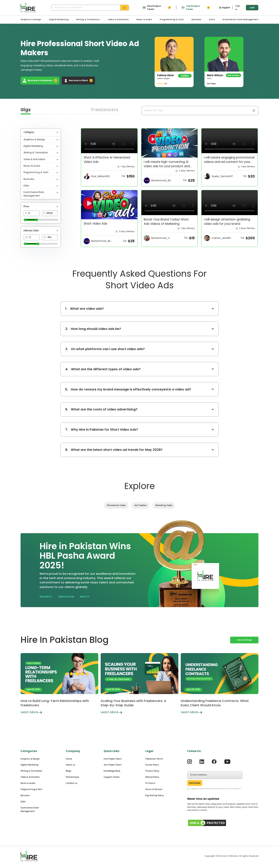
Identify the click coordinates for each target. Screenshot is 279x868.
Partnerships (72, 777)
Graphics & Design (31, 19)
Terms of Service (154, 789)
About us (70, 765)
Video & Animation (118, 19)
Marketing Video (164, 505)
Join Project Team (113, 765)
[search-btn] (124, 8)
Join (252, 8)
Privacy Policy (152, 771)
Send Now (195, 783)
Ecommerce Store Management (241, 19)
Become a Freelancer (40, 81)
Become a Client (78, 81)
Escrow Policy (152, 765)
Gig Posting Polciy (155, 795)
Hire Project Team (113, 759)
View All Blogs (244, 640)
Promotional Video (116, 505)
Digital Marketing (59, 19)
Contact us (72, 783)
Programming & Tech (172, 19)
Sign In (238, 8)
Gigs (26, 110)
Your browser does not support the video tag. (109, 141)
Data (212, 19)
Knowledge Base (112, 771)
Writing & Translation (88, 19)
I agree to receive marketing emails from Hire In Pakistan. (216, 789)
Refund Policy (152, 777)
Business (196, 19)
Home (69, 759)
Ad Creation (141, 505)
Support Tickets (112, 777)
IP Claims (150, 783)
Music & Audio (144, 19)
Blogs (69, 771)
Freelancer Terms (154, 759)
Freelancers (105, 110)
